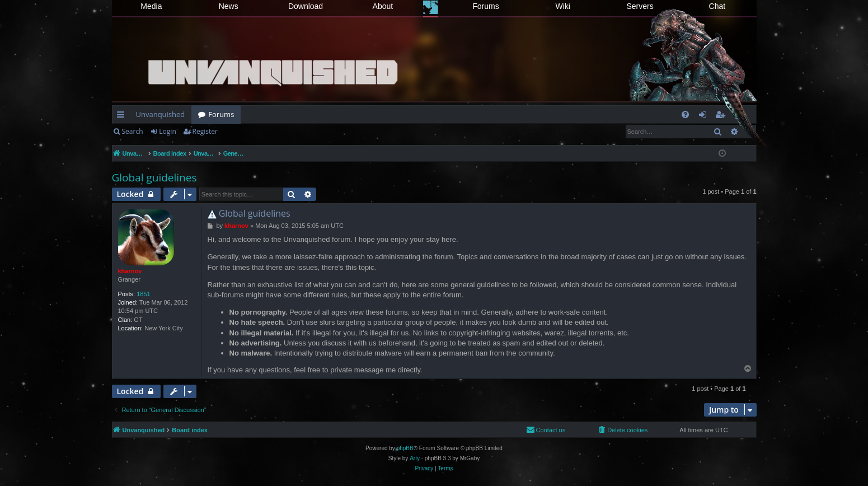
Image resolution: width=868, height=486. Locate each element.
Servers (640, 6)
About (383, 6)
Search (133, 131)
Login (167, 131)
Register (205, 131)
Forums (485, 6)
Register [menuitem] (722, 116)
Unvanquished (161, 114)
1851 (143, 294)
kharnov (130, 271)
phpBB (405, 448)
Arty (415, 458)
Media (151, 6)
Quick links (123, 116)
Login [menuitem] (705, 116)
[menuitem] (685, 115)
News (229, 6)
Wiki (563, 6)
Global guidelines (154, 177)
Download (306, 6)
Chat (717, 6)
